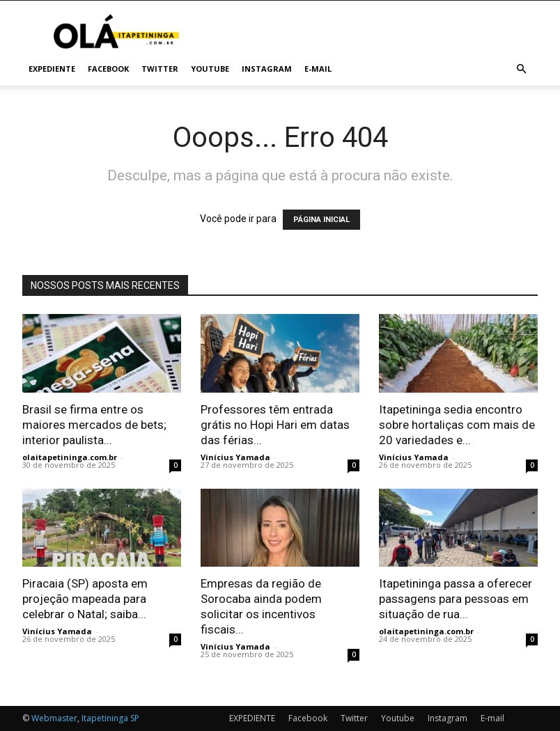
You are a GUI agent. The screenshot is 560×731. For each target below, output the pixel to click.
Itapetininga (105, 718)
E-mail (318, 69)
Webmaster (54, 718)
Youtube (210, 69)
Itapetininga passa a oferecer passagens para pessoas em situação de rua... (456, 599)
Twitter (160, 69)
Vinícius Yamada (235, 457)
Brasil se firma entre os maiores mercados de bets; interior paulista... (94, 425)
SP (135, 718)
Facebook (108, 69)
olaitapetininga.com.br (70, 457)
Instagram (267, 69)
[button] (521, 69)
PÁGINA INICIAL (321, 220)
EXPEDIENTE (52, 69)
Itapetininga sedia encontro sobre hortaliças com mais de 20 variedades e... (457, 425)
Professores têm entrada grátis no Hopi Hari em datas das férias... (275, 425)
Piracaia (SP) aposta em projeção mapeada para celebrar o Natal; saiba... (85, 599)
